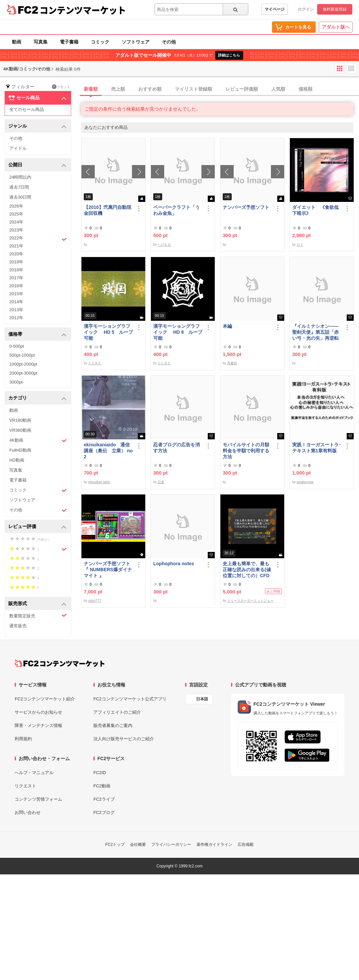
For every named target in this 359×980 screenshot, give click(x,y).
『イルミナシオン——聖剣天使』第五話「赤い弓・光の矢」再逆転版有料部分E (315, 332)
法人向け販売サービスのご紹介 (124, 739)
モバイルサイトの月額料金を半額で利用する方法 (246, 451)
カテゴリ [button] (37, 398)
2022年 (38, 239)
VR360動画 (20, 430)
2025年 (16, 214)
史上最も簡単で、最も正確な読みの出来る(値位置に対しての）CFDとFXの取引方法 (247, 570)
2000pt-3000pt (23, 373)
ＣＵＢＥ (95, 363)
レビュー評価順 (242, 89)
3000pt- (17, 382)
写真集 (41, 42)
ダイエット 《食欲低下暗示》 (315, 210)
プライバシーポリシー (171, 845)
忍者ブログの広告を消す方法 (177, 448)
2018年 (16, 270)
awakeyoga (305, 482)
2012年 (16, 318)
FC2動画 (102, 786)
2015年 (16, 294)
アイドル (18, 148)
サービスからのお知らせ (38, 712)
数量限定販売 (38, 616)
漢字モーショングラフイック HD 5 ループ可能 (108, 332)
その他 (169, 42)
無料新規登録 (335, 9)
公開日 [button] (37, 165)
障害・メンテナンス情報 (38, 725)
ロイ (300, 245)
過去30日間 (20, 197)
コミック (100, 42)
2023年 (16, 230)
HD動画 (17, 460)
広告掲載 (246, 845)
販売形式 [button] (37, 604)
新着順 (91, 89)
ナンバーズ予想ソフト (246, 207)
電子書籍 (69, 42)
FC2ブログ (104, 812)
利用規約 (23, 739)
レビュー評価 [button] (37, 527)
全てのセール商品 (27, 109)
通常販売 (18, 626)
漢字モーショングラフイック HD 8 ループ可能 (178, 332)
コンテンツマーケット (83, 10)
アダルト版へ (336, 27)
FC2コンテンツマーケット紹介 (45, 699)
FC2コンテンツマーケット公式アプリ (130, 699)
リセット (61, 87)
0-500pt (17, 346)
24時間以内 (20, 177)
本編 (227, 326)
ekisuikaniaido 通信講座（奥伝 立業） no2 (108, 451)
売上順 (118, 89)
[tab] (220, 89)
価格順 (305, 89)
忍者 (161, 482)
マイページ (275, 9)
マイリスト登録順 (193, 89)
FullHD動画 (20, 450)
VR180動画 (20, 420)
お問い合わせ (28, 812)
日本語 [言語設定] (202, 699)
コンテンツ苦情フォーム (38, 799)
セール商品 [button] (37, 98)
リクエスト (25, 786)
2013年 (16, 310)
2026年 (16, 206)
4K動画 (38, 441)
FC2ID (100, 773)
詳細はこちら (229, 55)
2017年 (16, 278)
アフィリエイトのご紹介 (117, 712)
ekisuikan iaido (99, 482)
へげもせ (164, 245)
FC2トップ (115, 845)
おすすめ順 (150, 89)
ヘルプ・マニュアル (34, 773)
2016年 (16, 286)
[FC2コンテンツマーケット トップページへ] (60, 663)
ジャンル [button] (37, 126)
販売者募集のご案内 (113, 725)
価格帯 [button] (37, 335)
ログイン (306, 9)
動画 (17, 42)
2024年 (16, 222)
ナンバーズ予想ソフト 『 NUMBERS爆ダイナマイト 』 (108, 570)
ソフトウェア (136, 42)
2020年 (16, 254)
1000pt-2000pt (23, 364)
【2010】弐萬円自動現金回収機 (108, 210)
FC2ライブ (104, 799)
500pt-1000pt (22, 355)
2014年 (16, 302)
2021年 (16, 246)
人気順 (278, 89)
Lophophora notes (174, 564)
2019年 (16, 262)
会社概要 (138, 845)
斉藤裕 (232, 363)
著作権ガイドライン (214, 845)
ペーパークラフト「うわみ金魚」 (177, 210)
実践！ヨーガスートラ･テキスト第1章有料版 (317, 448)
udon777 (95, 601)
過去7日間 (19, 187)
